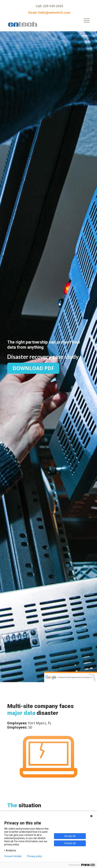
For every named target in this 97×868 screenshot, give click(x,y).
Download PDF (33, 368)
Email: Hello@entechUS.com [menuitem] (49, 13)
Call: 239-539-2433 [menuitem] (49, 6)
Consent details (13, 856)
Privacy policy (35, 856)
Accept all (70, 836)
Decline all (70, 843)
